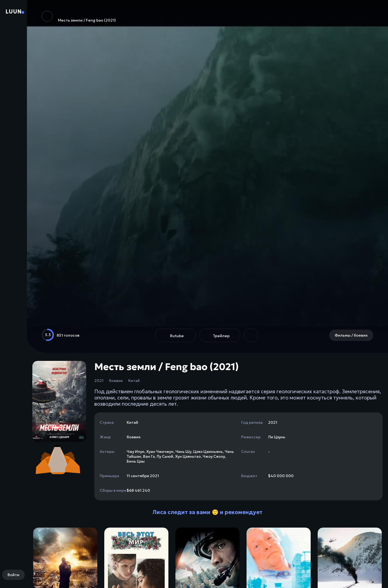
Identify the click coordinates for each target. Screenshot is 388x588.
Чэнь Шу (183, 452)
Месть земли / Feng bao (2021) (79, 17)
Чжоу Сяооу (214, 456)
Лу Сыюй (165, 456)
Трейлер (221, 336)
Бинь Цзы (136, 461)
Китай (134, 381)
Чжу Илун (136, 452)
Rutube (177, 336)
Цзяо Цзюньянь (208, 452)
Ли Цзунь (277, 437)
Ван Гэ (149, 456)
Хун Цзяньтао (188, 456)
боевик (116, 381)
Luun (13, 12)
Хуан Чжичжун (160, 452)
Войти (13, 575)
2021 (99, 381)
